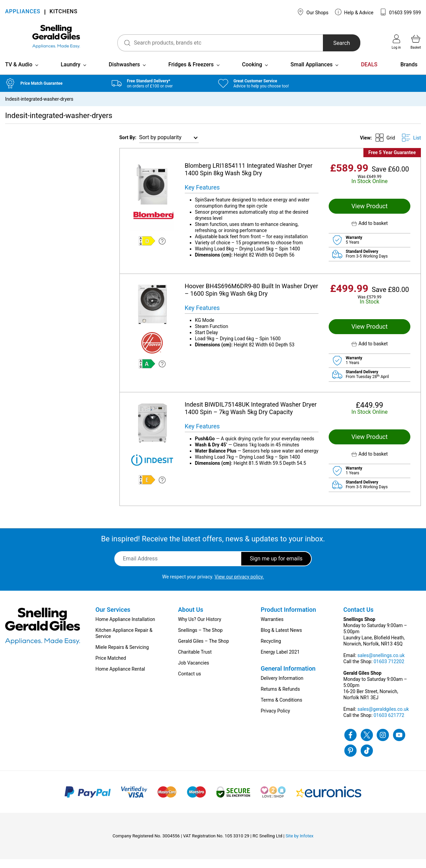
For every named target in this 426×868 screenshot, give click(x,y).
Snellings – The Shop (200, 639)
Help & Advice (354, 12)
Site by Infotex (299, 845)
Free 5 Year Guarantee (392, 161)
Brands (409, 73)
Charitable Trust (195, 661)
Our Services (113, 618)
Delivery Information (282, 687)
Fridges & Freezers (191, 73)
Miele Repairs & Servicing (122, 656)
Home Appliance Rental (120, 678)
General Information (288, 677)
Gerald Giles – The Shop (203, 650)
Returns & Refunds (280, 698)
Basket (416, 42)
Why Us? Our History (200, 628)
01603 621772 (389, 724)
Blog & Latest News (281, 639)
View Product (370, 215)
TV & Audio (19, 73)
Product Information (288, 618)
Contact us (189, 683)
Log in (396, 42)
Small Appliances (312, 73)
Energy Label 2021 (280, 661)
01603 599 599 (400, 12)
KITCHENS (64, 12)
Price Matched (111, 667)
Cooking (252, 73)
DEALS (369, 73)
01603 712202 (389, 670)
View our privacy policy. (239, 586)
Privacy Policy (275, 720)
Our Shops (313, 12)
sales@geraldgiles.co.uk (383, 718)
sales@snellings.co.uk (381, 664)
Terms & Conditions (281, 709)
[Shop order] (169, 146)
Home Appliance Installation (125, 628)
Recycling (271, 650)
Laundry (70, 73)
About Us (191, 618)
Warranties (272, 628)
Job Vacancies (193, 672)
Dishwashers (125, 73)
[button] (370, 232)
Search (333, 43)
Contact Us (358, 618)
